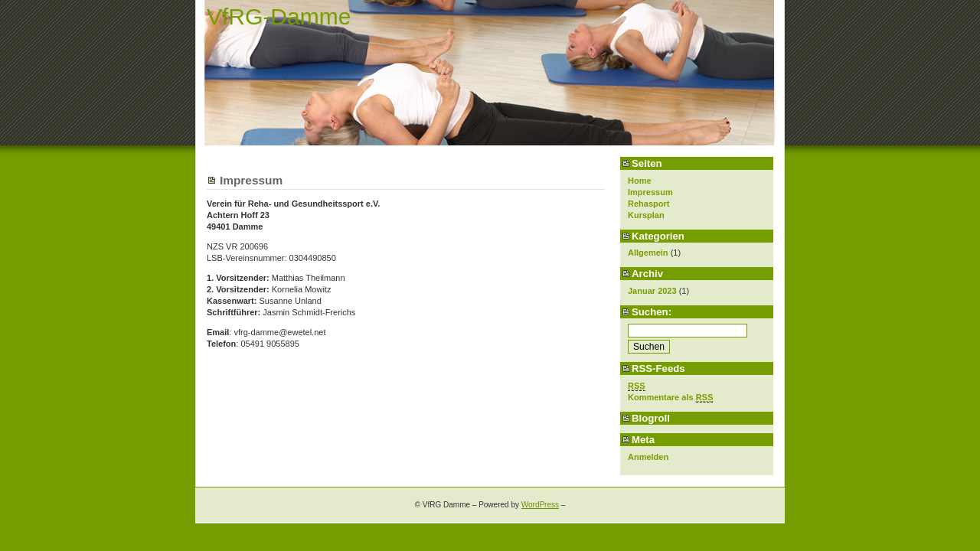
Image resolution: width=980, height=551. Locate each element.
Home (640, 181)
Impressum (650, 192)
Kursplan (646, 215)
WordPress (540, 505)
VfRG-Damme (279, 16)
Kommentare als (670, 398)
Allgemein (648, 253)
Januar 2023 (652, 291)
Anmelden (648, 457)
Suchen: (652, 312)
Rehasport (648, 204)
